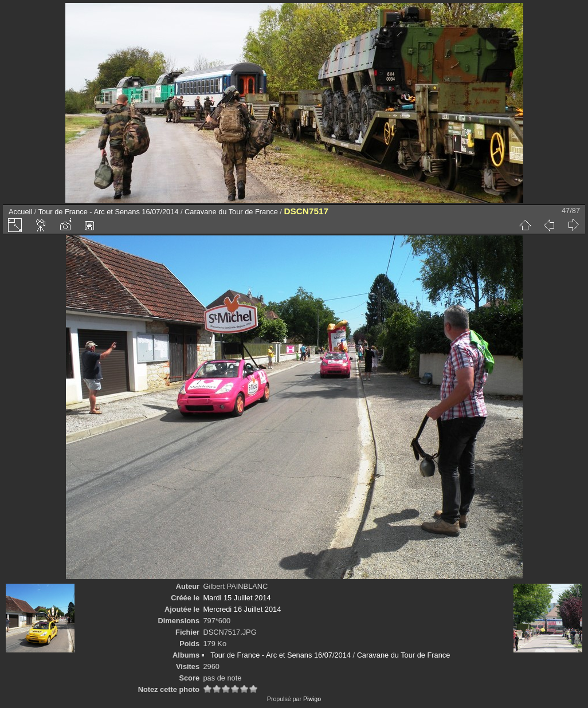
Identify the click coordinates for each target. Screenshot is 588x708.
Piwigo (312, 699)
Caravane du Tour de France (231, 212)
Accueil (20, 212)
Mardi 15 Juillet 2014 (237, 598)
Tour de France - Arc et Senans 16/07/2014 (109, 212)
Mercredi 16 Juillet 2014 (242, 609)
